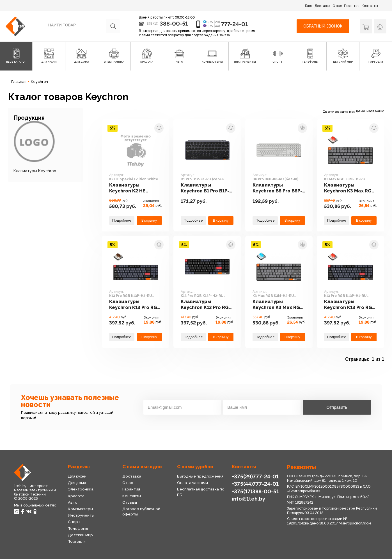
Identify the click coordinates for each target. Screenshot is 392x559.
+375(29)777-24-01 (255, 476)
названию (375, 111)
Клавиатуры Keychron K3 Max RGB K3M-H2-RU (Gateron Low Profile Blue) (278, 305)
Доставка (322, 6)
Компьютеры (80, 509)
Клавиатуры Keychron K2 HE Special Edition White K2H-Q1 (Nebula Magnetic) (134, 188)
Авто (73, 502)
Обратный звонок (323, 26)
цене (361, 111)
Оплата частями (192, 483)
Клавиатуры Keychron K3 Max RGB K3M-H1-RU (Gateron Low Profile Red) (349, 188)
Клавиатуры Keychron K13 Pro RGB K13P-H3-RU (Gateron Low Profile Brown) (135, 305)
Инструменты (81, 515)
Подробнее (122, 221)
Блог (309, 6)
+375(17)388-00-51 (255, 491)
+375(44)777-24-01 (255, 484)
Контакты (370, 6)
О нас (337, 6)
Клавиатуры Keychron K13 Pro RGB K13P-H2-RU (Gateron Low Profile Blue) (206, 305)
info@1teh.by (248, 499)
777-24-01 (235, 24)
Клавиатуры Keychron (35, 171)
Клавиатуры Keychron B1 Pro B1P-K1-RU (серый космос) (205, 188)
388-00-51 (174, 24)
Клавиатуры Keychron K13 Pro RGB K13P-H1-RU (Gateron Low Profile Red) (350, 305)
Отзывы (130, 502)
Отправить (337, 407)
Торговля (77, 541)
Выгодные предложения (200, 476)
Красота (76, 496)
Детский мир (80, 535)
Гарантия (352, 6)
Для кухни (77, 476)
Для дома (77, 483)
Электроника (81, 489)
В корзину (149, 221)
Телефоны (78, 528)
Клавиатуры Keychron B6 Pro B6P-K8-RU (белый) (277, 188)
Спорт (74, 522)
